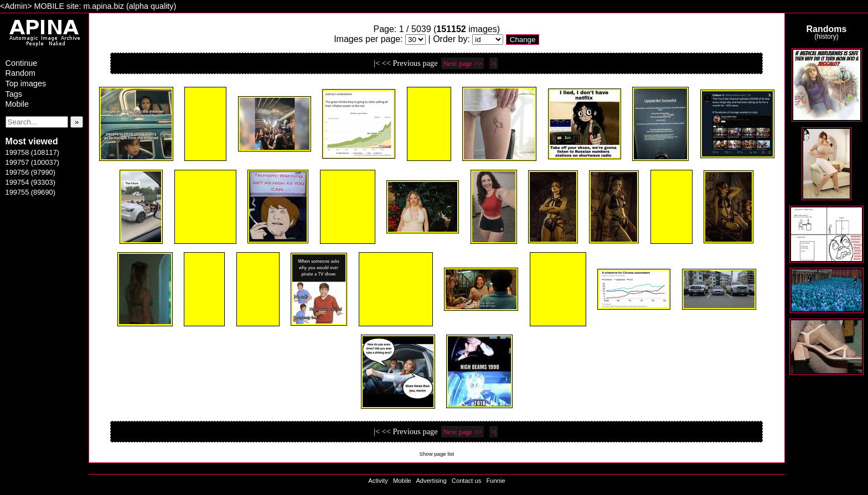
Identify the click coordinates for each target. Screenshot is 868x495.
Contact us (466, 481)
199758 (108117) (32, 152)
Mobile (17, 104)
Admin (16, 6)
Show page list (437, 454)
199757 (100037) (32, 162)
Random (20, 73)
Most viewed (32, 141)
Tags (14, 94)
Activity (378, 481)
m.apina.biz (104, 6)
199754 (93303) (30, 182)
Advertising (431, 481)
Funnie (495, 481)
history (826, 37)
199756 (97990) (30, 172)
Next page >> (463, 63)
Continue (22, 63)
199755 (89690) (30, 192)
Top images (26, 84)
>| (494, 63)
